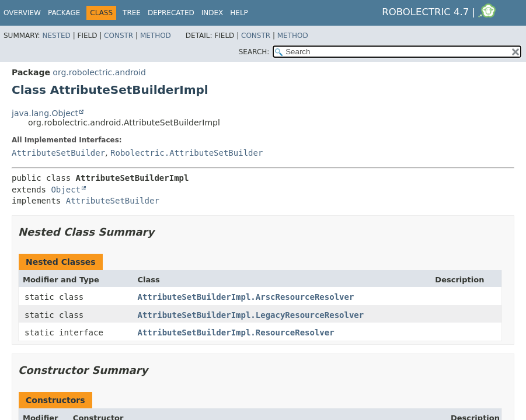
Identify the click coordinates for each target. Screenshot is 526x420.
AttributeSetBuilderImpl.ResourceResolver (236, 332)
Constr (119, 36)
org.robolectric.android (99, 72)
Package (64, 13)
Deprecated (171, 13)
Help (239, 13)
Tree (132, 13)
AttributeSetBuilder (58, 153)
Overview (22, 13)
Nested (56, 36)
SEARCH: (254, 52)
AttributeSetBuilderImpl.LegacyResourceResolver (251, 315)
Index (213, 13)
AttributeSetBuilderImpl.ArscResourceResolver (246, 297)
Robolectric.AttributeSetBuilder (187, 153)
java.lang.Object (45, 113)
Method (156, 36)
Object (66, 190)
